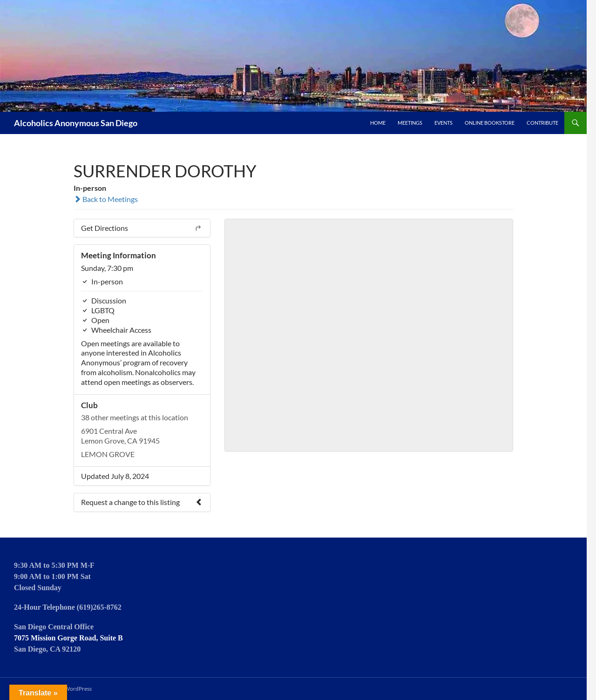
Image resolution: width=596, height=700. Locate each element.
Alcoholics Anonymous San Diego (76, 123)
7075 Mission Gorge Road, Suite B (68, 638)
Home (378, 123)
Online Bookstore (490, 123)
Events (444, 123)
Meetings (410, 123)
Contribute (542, 123)
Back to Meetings (106, 199)
